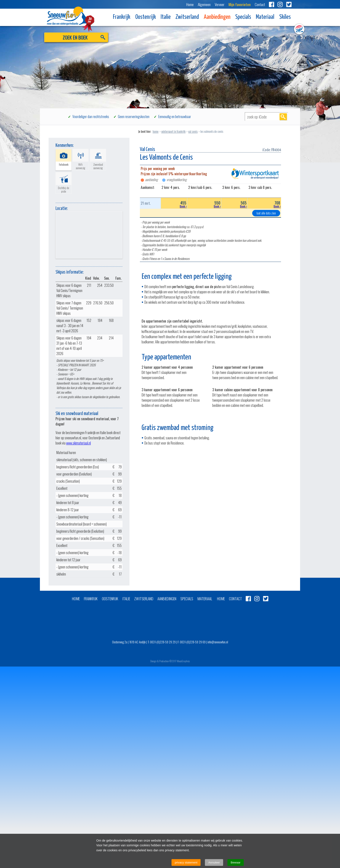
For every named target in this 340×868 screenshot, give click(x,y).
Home (190, 4)
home (156, 131)
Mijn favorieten (240, 4)
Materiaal (265, 17)
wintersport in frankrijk (173, 131)
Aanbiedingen (217, 17)
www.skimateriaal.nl (78, 443)
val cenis (193, 131)
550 (204, 204)
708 (264, 204)
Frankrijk (122, 17)
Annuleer (214, 862)
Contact (260, 4)
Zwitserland (187, 17)
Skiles (285, 17)
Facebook (271, 4)
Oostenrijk (146, 17)
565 (234, 204)
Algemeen (204, 4)
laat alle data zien (266, 213)
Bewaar (236, 862)
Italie (166, 17)
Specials (243, 17)
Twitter (289, 4)
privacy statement (186, 862)
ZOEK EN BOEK (75, 37)
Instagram (280, 4)
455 (174, 204)
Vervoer (220, 4)
